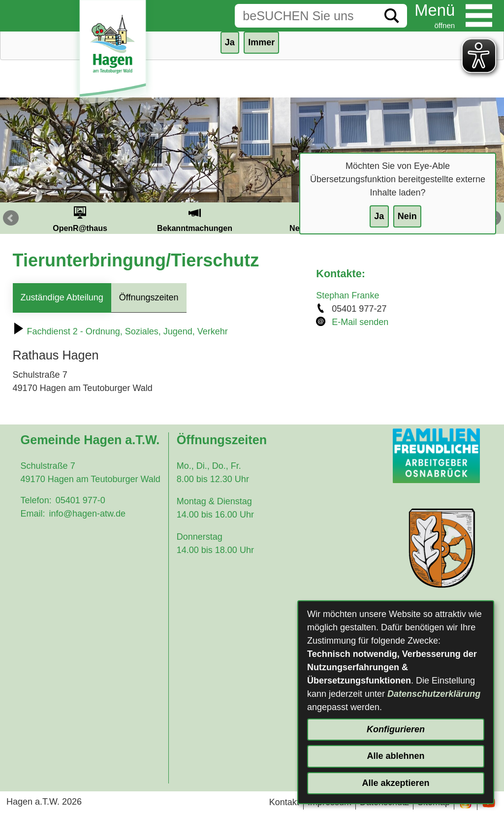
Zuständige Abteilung (62, 297)
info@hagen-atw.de (87, 514)
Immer (261, 42)
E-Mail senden (360, 322)
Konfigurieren (396, 729)
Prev (11, 218)
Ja (379, 216)
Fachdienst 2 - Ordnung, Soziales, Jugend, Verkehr (120, 331)
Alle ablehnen (395, 756)
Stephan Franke (347, 295)
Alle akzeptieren (395, 783)
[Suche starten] (392, 16)
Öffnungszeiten (149, 297)
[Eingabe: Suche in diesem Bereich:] (306, 16)
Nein (407, 216)
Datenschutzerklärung (434, 694)
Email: (33, 514)
